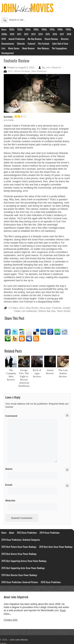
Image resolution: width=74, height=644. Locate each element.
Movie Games (14, 48)
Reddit (65, 332)
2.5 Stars (13, 308)
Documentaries (8, 44)
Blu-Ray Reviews (35, 39)
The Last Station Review (63, 373)
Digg (43, 332)
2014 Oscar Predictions (50, 533)
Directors (65, 39)
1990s (68, 29)
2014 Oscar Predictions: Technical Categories (21, 540)
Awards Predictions (17, 39)
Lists (3, 48)
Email (29, 332)
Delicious (36, 332)
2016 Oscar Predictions (51, 582)
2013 (33, 34)
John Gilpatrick (53, 68)
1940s (28, 29)
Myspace (29, 339)
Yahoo (15, 339)
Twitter (15, 332)
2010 (12, 34)
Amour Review (50, 372)
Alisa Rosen (32, 308)
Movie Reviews (28, 48)
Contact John (11, 620)
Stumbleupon (57, 332)
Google (50, 332)
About (12, 533)
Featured (31, 44)
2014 (40, 34)
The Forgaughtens (59, 48)
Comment (12, 415)
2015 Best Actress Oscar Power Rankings (19, 554)
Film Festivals (44, 44)
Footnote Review (17, 60)
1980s (60, 29)
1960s (44, 29)
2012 (26, 34)
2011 (19, 34)
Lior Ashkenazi (29, 311)
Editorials (21, 44)
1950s (36, 29)
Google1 (22, 332)
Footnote (57, 308)
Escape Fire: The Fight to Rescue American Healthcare (24, 378)
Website (10, 501)
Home (4, 29)
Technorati (8, 339)
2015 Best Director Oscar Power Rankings (19, 575)
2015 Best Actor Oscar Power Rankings (56, 547)
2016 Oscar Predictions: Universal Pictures (20, 582)
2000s (4, 34)
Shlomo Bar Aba (47, 311)
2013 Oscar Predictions (27, 533)
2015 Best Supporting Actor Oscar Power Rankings (23, 568)
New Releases (43, 48)
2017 (62, 34)
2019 (4, 39)
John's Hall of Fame (60, 44)
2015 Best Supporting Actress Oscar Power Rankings (24, 561)
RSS (36, 339)
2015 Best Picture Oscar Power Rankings (19, 547)
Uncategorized (7, 53)
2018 (69, 34)
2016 (55, 34)
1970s (52, 29)
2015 (48, 34)
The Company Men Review (11, 375)
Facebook (8, 332)
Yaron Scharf (63, 311)
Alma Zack (45, 308)
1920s (12, 29)
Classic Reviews (51, 39)
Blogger (22, 339)
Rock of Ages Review (37, 373)
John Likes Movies (18, 640)
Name (12, 469)
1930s (20, 29)
